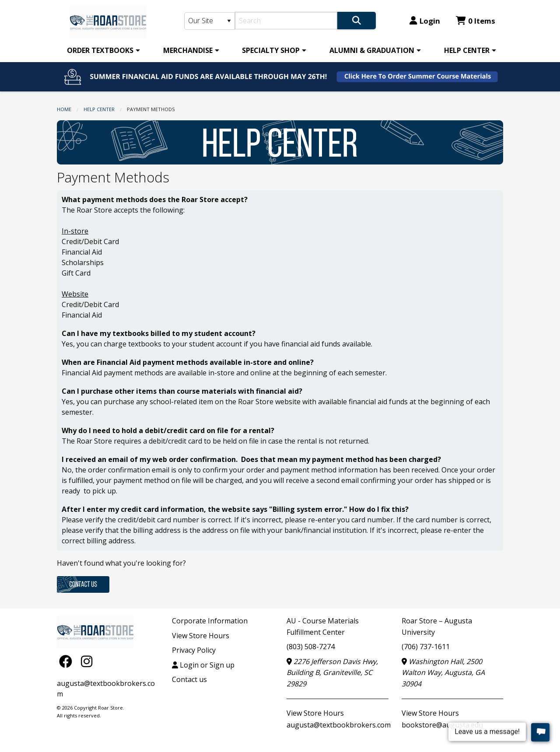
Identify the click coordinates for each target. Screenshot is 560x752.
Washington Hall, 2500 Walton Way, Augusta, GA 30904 (443, 673)
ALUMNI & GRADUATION (372, 50)
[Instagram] (87, 661)
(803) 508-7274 (311, 647)
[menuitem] (102, 50)
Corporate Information (210, 621)
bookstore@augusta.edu (442, 725)
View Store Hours (201, 636)
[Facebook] (68, 661)
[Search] (286, 21)
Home (64, 109)
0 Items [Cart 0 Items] (476, 21)
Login (425, 21)
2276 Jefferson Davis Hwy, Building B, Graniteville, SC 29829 (332, 673)
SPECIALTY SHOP (271, 50)
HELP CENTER (467, 50)
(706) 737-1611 (426, 647)
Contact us (189, 679)
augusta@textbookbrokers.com (339, 725)
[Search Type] (210, 21)
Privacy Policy (194, 650)
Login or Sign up (203, 665)
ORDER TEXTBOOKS (100, 50)
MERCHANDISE (188, 50)
